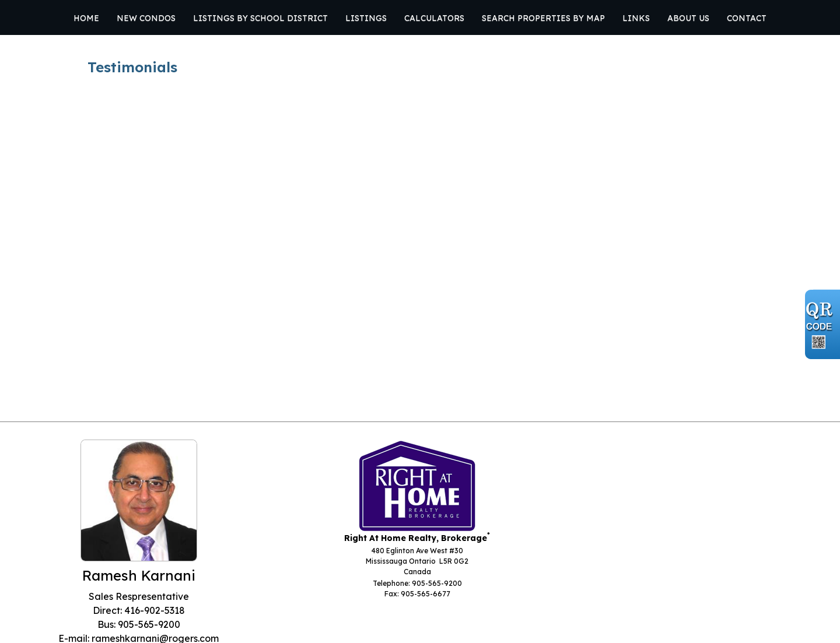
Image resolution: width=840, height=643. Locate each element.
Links (636, 18)
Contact (747, 18)
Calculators (434, 18)
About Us (688, 18)
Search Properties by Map (543, 18)
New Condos (146, 18)
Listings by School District (260, 18)
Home (86, 18)
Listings (366, 18)
